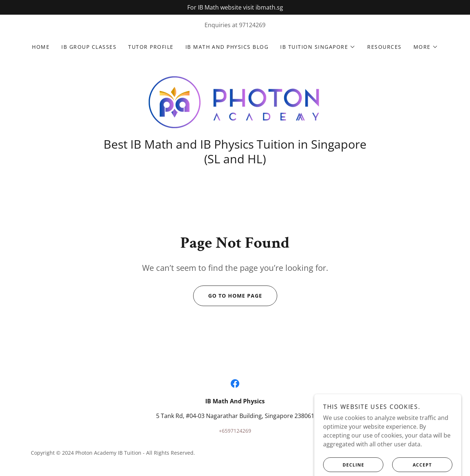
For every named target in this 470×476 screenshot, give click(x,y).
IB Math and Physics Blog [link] (227, 47)
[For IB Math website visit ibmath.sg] (235, 7)
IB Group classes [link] (89, 47)
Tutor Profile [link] (151, 47)
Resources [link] (384, 47)
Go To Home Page (228, 296)
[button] (318, 47)
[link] (235, 102)
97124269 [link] (252, 25)
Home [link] (41, 47)
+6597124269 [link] (235, 431)
